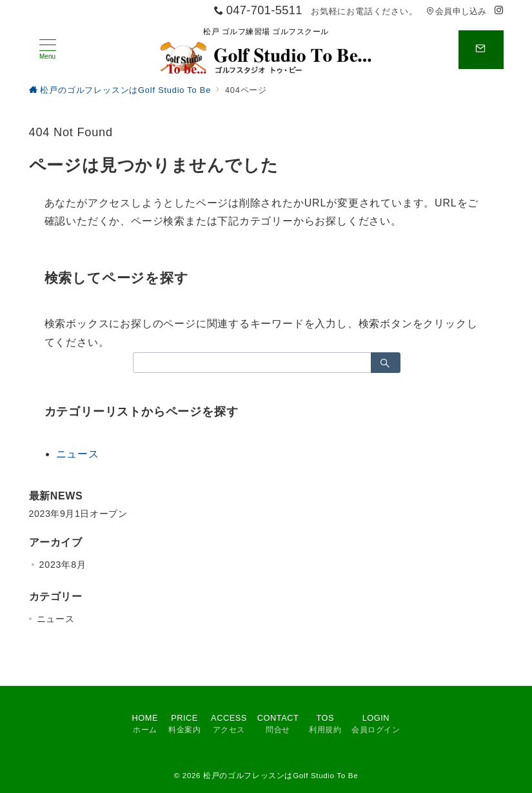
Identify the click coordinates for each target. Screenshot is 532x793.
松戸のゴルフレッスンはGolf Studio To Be (281, 775)
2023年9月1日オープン (78, 514)
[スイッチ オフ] (481, 50)
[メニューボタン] (48, 50)
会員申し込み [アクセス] (457, 11)
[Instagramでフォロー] (499, 11)
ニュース (78, 454)
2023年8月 (63, 565)
